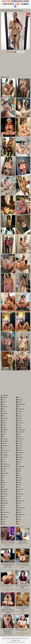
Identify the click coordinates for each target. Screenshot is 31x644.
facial (3, 476)
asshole (4, 407)
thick (18, 499)
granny (4, 496)
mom (18, 414)
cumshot (4, 457)
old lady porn (21, 430)
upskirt (19, 510)
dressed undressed (7, 464)
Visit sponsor (20, 52)
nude (18, 425)
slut (18, 487)
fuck (3, 485)
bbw (3, 409)
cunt (3, 460)
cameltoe (4, 441)
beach (3, 411)
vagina (19, 512)
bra (3, 437)
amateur (4, 397)
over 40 (19, 441)
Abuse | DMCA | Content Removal (11, 638)
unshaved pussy (22, 508)
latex (3, 522)
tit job (18, 503)
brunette (4, 439)
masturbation (21, 404)
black (3, 425)
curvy (3, 462)
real (18, 464)
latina (3, 524)
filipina (3, 482)
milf (18, 407)
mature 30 (20, 439)
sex (18, 473)
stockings (20, 494)
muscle (19, 416)
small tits (19, 489)
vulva (18, 517)
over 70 (19, 448)
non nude (20, 423)
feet (3, 480)
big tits (4, 420)
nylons (19, 427)
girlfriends (4, 489)
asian (3, 402)
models (19, 411)
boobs (3, 432)
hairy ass (4, 501)
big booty (4, 418)
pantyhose (20, 453)
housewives (5, 512)
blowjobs (4, 430)
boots (3, 434)
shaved (19, 478)
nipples (19, 420)
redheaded (20, 466)
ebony (3, 469)
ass (3, 404)
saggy (19, 469)
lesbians (19, 400)
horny (3, 508)
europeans (5, 473)
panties (19, 450)
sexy (18, 476)
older (18, 434)
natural (19, 418)
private (19, 460)
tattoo (19, 496)
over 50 (19, 443)
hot (3, 510)
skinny (19, 485)
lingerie (19, 402)
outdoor (19, 437)
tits (18, 505)
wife (18, 522)
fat (2, 478)
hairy (3, 499)
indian (3, 515)
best (3, 416)
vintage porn (21, 515)
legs (18, 397)
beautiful (4, 414)
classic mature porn (7, 446)
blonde (4, 427)
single (19, 482)
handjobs (4, 503)
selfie (18, 471)
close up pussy (6, 450)
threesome (20, 501)
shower (19, 480)
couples (4, 453)
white (18, 519)
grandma (4, 494)
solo (18, 492)
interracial (4, 517)
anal (3, 400)
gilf (2, 487)
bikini (3, 423)
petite (19, 455)
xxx (18, 524)
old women (20, 432)
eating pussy (5, 466)
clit (2, 448)
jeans (3, 519)
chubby (4, 443)
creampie (4, 455)
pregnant (20, 457)
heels (3, 505)
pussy (19, 462)
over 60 (19, 446)
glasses (4, 492)
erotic (3, 471)
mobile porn (20, 409)
